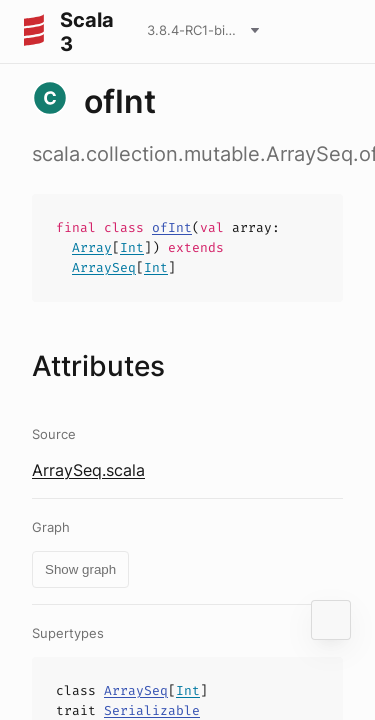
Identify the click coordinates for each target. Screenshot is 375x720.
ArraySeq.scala (88, 470)
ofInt (172, 227)
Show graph (80, 569)
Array (92, 247)
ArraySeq (104, 267)
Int (132, 247)
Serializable (152, 710)
